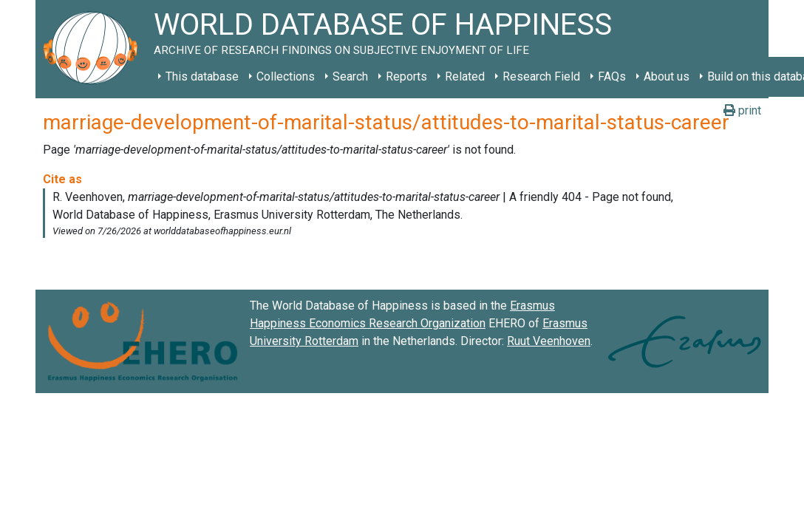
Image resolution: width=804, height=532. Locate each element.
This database (202, 76)
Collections (286, 76)
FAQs (612, 76)
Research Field (541, 76)
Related (465, 76)
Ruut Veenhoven (549, 341)
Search (350, 76)
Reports (406, 76)
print (742, 110)
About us (667, 76)
